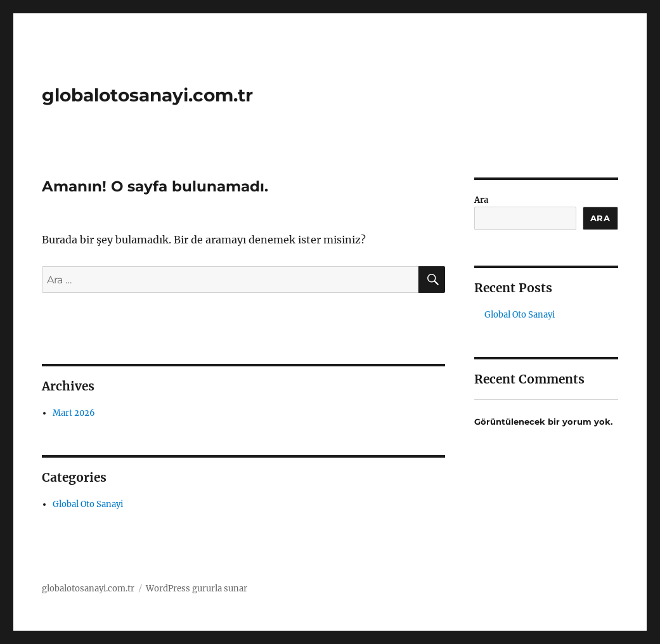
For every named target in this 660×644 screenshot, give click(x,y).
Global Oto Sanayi (88, 504)
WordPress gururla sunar (197, 589)
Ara (481, 200)
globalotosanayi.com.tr (147, 95)
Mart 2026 (74, 413)
